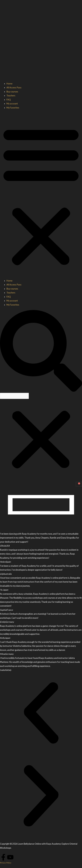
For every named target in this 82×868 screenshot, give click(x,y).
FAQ (9, 100)
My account (12, 104)
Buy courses (12, 92)
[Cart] (79, 484)
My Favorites (13, 108)
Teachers (11, 96)
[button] (41, 196)
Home (9, 84)
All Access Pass (14, 87)
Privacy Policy (6, 863)
